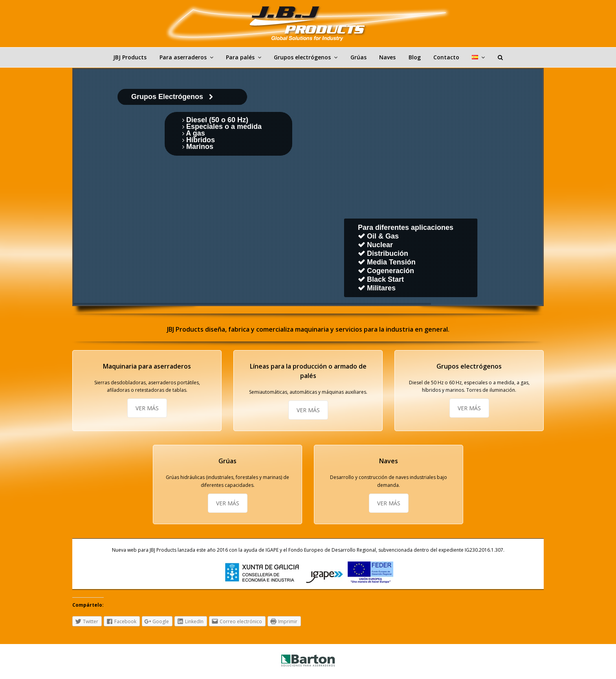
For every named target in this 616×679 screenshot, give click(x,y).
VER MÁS (147, 408)
